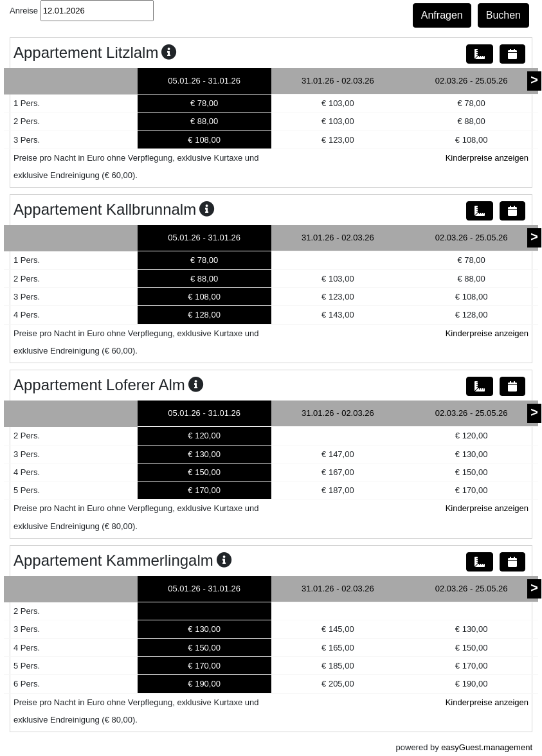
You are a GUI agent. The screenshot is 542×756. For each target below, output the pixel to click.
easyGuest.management (487, 747)
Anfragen (442, 15)
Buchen (503, 15)
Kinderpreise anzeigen (487, 158)
